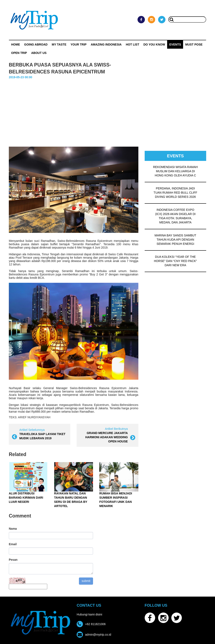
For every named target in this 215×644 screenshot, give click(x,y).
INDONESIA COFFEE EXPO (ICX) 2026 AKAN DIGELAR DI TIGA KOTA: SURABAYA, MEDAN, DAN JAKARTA (175, 216)
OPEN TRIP (19, 53)
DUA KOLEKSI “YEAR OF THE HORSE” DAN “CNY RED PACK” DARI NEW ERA (175, 261)
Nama (13, 529)
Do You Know (154, 44)
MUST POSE (194, 44)
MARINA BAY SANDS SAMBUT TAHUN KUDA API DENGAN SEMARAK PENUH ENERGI (175, 240)
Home (16, 44)
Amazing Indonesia (106, 44)
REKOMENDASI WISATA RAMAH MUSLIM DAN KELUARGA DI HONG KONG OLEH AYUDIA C (175, 171)
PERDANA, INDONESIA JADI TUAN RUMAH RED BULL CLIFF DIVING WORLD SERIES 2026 (175, 193)
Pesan (13, 560)
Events (175, 44)
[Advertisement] (107, 115)
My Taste (59, 44)
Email (13, 544)
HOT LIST (132, 44)
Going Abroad (36, 44)
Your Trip (79, 44)
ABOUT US (39, 53)
